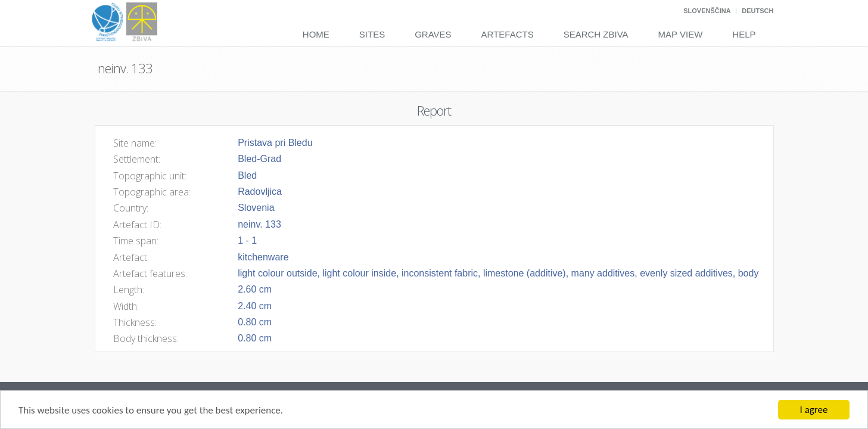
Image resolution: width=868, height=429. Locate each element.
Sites (372, 34)
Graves (433, 34)
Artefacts (508, 34)
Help (744, 34)
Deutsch (757, 11)
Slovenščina (707, 11)
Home (316, 34)
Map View (681, 34)
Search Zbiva (596, 34)
